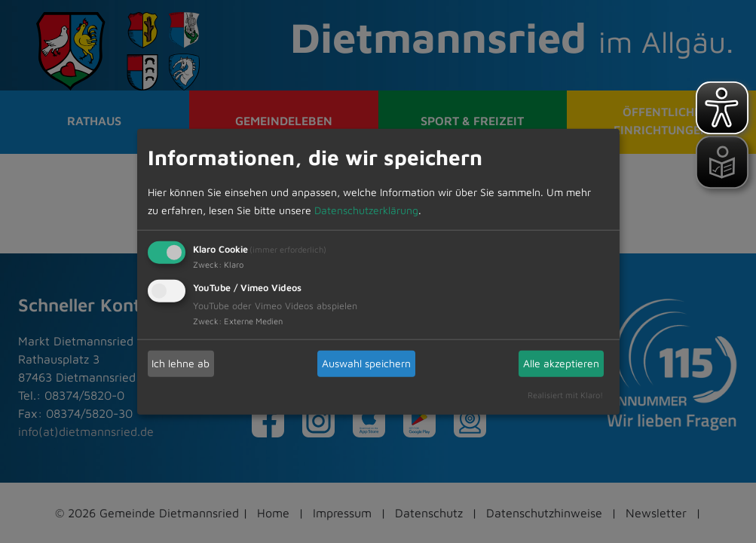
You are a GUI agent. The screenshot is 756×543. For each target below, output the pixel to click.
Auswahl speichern (366, 363)
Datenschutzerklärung (366, 209)
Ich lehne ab (181, 363)
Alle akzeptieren (561, 363)
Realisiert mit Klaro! (565, 394)
